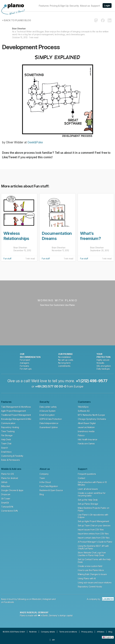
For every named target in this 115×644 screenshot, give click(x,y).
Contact (81, 478)
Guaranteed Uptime (49, 427)
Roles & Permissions (10, 460)
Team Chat (6, 444)
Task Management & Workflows (16, 407)
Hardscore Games (86, 444)
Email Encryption (47, 415)
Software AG (84, 411)
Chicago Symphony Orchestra (92, 419)
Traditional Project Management (16, 415)
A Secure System (48, 411)
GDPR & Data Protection (51, 419)
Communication (8, 423)
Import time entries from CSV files (93, 534)
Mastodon (37, 599)
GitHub (4, 482)
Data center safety (48, 407)
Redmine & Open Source (51, 490)
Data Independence (49, 423)
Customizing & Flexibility (12, 456)
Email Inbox (6, 452)
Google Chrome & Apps (12, 490)
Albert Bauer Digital (87, 423)
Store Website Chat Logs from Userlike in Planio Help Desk (92, 554)
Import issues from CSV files (91, 530)
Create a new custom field (90, 566)
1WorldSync (83, 407)
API (53, 640)
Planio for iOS (7, 474)
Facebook (9, 602)
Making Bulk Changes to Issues (92, 574)
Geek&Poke (35, 142)
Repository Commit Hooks (90, 587)
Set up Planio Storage (88, 504)
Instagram (47, 599)
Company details (48, 632)
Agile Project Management (13, 411)
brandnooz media (86, 431)
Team (42, 478)
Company (44, 474)
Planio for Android (10, 478)
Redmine (33, 632)
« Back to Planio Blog (17, 20)
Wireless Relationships (16, 236)
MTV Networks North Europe (91, 415)
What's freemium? (90, 236)
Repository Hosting (10, 427)
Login (107, 5)
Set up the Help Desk (88, 500)
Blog (42, 494)
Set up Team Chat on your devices (94, 526)
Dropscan (6, 494)
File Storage (7, 435)
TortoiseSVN (7, 507)
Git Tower (6, 499)
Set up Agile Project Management (94, 521)
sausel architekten (86, 427)
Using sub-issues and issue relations (95, 583)
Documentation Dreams (57, 236)
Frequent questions (87, 474)
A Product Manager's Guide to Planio (95, 542)
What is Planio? (17, 12)
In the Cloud (45, 482)
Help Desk (6, 439)
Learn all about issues (88, 489)
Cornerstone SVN (9, 511)
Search (5, 448)
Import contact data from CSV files (94, 538)
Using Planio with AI (87, 578)
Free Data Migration (49, 486)
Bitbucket (6, 486)
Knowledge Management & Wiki (16, 419)
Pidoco (81, 435)
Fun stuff (7, 259)
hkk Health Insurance (88, 439)
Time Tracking (8, 431)
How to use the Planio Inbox (91, 570)
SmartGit (5, 503)
